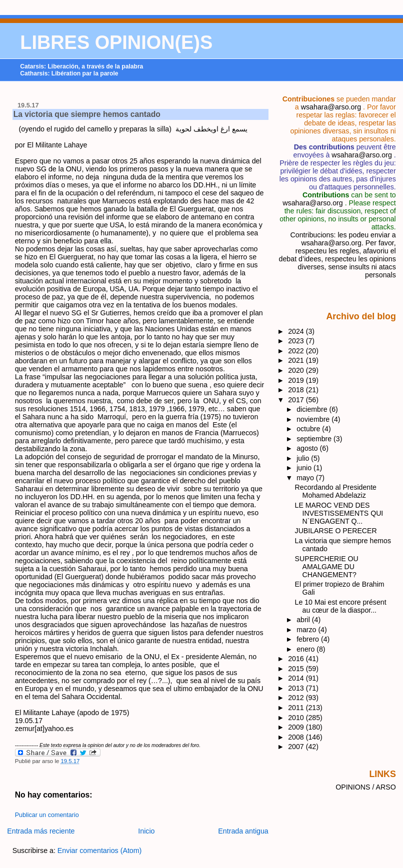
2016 (297, 659)
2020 (297, 370)
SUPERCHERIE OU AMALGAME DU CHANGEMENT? (327, 567)
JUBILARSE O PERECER (336, 531)
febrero (309, 639)
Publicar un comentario (47, 815)
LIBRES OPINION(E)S (116, 42)
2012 (297, 698)
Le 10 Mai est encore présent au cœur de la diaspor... (341, 606)
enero (306, 649)
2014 (297, 678)
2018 (297, 390)
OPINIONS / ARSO (366, 787)
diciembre (313, 409)
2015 (297, 669)
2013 (297, 688)
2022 (297, 351)
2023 (297, 341)
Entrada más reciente (41, 831)
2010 (297, 718)
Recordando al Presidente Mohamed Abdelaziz (336, 491)
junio (305, 468)
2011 (297, 708)
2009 (297, 727)
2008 (297, 737)
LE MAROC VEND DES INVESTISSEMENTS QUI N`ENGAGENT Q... (339, 513)
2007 (297, 747)
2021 (297, 360)
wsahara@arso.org (331, 107)
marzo (307, 630)
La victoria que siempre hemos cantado (87, 114)
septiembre (315, 439)
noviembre (314, 419)
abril (304, 620)
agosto (308, 448)
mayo (306, 478)
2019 (297, 380)
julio (304, 458)
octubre (309, 429)
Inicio (146, 831)
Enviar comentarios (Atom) (100, 851)
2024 (297, 331)
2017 (297, 400)
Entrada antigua (243, 831)
